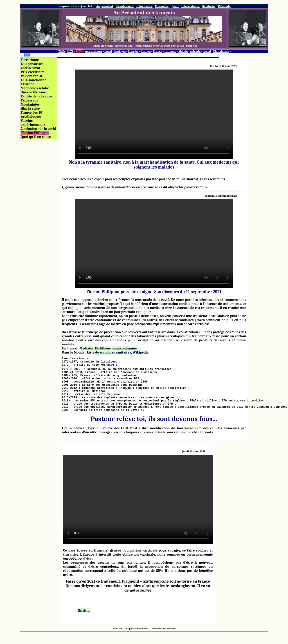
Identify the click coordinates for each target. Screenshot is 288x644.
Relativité (209, 6)
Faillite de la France (36, 96)
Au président (105, 6)
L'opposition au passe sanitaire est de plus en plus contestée (138, 510)
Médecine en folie (35, 88)
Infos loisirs (144, 6)
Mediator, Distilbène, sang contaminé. (108, 348)
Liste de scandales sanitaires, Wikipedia (118, 352)
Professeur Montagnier (30, 102)
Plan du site (221, 51)
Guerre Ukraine (33, 92)
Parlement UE (32, 76)
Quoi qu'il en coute (36, 137)
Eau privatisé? (32, 64)
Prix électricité (33, 72)
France (157, 51)
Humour (170, 51)
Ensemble (162, 6)
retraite (195, 51)
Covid (108, 51)
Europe (146, 51)
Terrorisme (30, 60)
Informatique (190, 6)
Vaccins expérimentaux (33, 123)
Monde (183, 51)
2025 (62, 51)
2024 (70, 51)
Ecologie (120, 51)
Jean (175, 6)
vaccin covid (30, 68)
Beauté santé (125, 6)
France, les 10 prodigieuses (31, 115)
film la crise (30, 108)
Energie (133, 51)
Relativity (224, 6)
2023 (80, 51)
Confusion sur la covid (38, 129)
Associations (94, 51)
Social (207, 51)
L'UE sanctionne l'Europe (34, 82)
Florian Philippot (35, 133)
